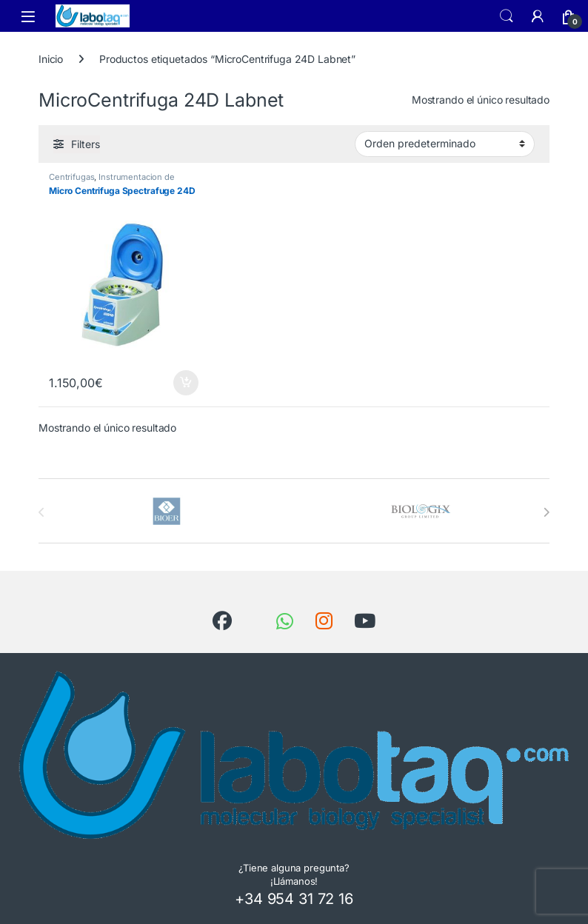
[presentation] (546, 512)
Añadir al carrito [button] (186, 383)
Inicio (51, 59)
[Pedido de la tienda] (445, 144)
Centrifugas (71, 177)
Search (507, 16)
